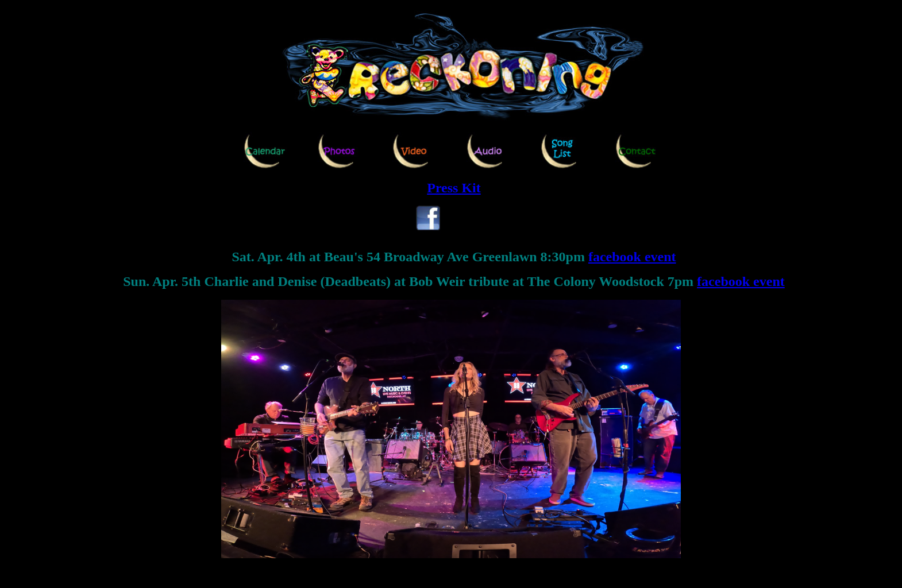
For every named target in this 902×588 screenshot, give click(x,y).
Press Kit (454, 188)
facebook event (632, 257)
